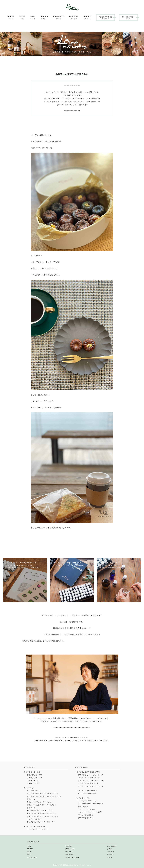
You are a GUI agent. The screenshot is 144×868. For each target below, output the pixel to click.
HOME (29, 846)
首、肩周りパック (34, 791)
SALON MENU (30, 767)
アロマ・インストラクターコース (91, 786)
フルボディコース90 (35, 775)
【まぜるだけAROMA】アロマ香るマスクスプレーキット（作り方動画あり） (72, 98)
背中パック (31, 799)
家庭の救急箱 (83, 807)
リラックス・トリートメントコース (92, 781)
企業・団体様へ (111, 846)
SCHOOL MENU (81, 767)
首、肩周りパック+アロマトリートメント (42, 793)
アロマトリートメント (32, 772)
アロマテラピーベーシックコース (91, 775)
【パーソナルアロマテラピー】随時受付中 (72, 105)
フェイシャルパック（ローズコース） (41, 822)
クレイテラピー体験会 (87, 809)
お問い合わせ (69, 855)
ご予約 (108, 849)
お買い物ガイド (33, 857)
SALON (30, 852)
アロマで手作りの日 (86, 818)
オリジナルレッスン (83, 798)
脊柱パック (31, 808)
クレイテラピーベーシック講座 (90, 812)
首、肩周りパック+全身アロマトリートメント (44, 796)
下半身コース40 (33, 783)
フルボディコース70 (35, 778)
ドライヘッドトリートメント (35, 826)
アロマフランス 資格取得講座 (86, 791)
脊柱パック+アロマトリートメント (40, 811)
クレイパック (29, 788)
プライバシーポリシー (72, 857)
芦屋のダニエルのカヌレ (41, 148)
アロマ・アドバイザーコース (89, 778)
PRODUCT (68, 846)
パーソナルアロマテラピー (88, 801)
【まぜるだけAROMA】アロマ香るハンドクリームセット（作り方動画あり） (72, 102)
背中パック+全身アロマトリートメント (42, 805)
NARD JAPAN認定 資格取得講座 (87, 772)
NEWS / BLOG (69, 849)
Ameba (108, 857)
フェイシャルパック (34, 819)
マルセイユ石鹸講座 (86, 815)
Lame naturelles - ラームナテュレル (79, 865)
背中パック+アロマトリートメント (40, 802)
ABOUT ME (68, 852)
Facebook (109, 855)
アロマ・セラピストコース (88, 783)
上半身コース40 (33, 781)
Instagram (109, 852)
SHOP (29, 855)
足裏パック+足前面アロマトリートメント (42, 816)
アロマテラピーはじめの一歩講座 (91, 804)
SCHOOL (30, 849)
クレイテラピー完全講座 (87, 793)
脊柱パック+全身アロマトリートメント (42, 813)
